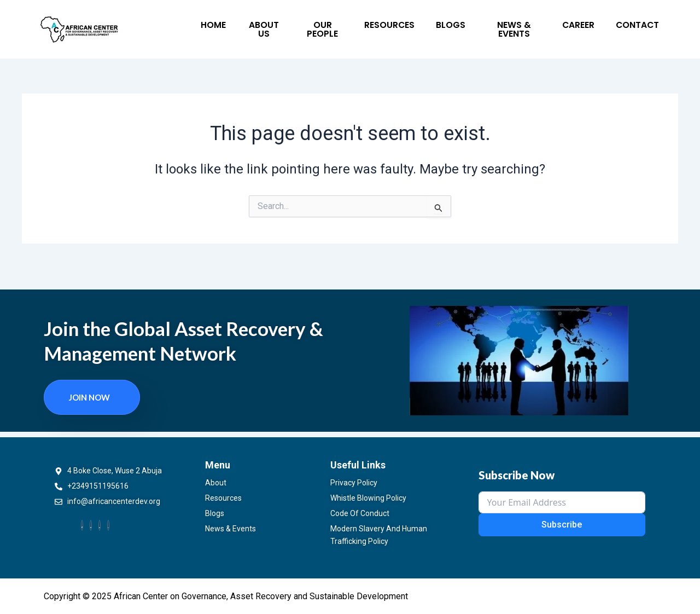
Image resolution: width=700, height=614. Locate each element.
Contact (574, 27)
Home (209, 27)
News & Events (469, 27)
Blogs (414, 27)
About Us (253, 27)
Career (526, 27)
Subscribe (562, 524)
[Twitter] (91, 525)
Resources (365, 27)
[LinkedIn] (100, 525)
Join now (89, 396)
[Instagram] (108, 525)
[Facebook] (82, 525)
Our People (307, 27)
